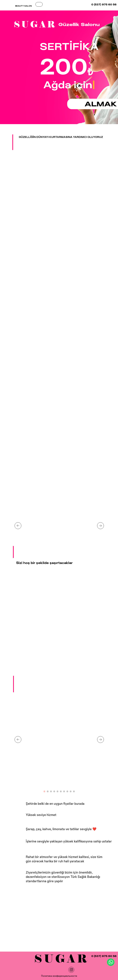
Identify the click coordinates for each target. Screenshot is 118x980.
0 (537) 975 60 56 (104, 4)
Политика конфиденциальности (59, 976)
